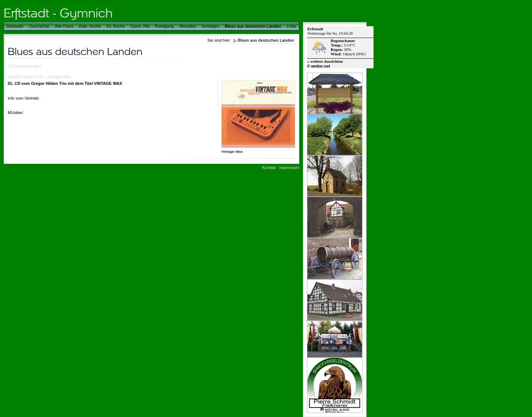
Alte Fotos (64, 26)
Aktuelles (187, 26)
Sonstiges (210, 26)
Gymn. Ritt (140, 26)
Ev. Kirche (115, 26)
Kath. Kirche (90, 26)
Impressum (289, 168)
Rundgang (165, 26)
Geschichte (39, 26)
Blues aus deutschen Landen (253, 26)
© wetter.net (319, 66)
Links (291, 26)
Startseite (15, 26)
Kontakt (269, 168)
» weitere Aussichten (325, 61)
